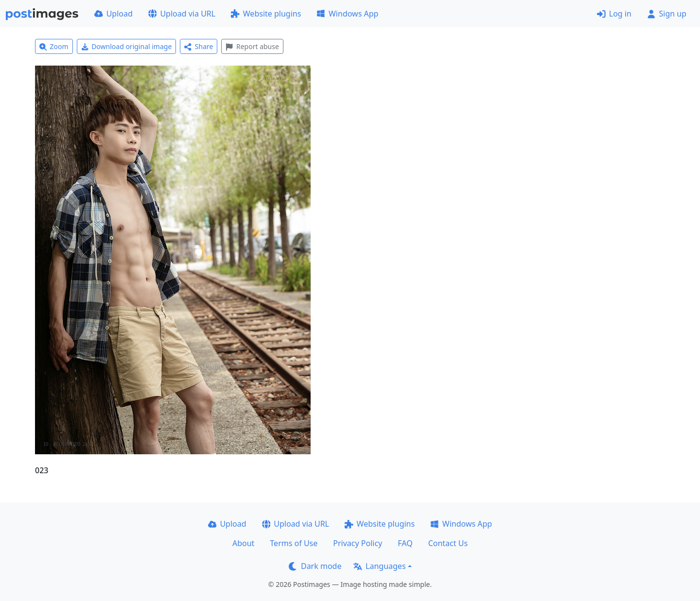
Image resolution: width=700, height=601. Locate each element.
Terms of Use (294, 543)
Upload (114, 14)
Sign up (667, 14)
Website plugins (266, 14)
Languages (379, 566)
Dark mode (315, 566)
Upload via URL (182, 14)
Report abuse (252, 46)
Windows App (347, 14)
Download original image (127, 46)
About (243, 543)
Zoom (54, 46)
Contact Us (448, 543)
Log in (614, 14)
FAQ (405, 543)
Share (199, 46)
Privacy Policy (358, 543)
